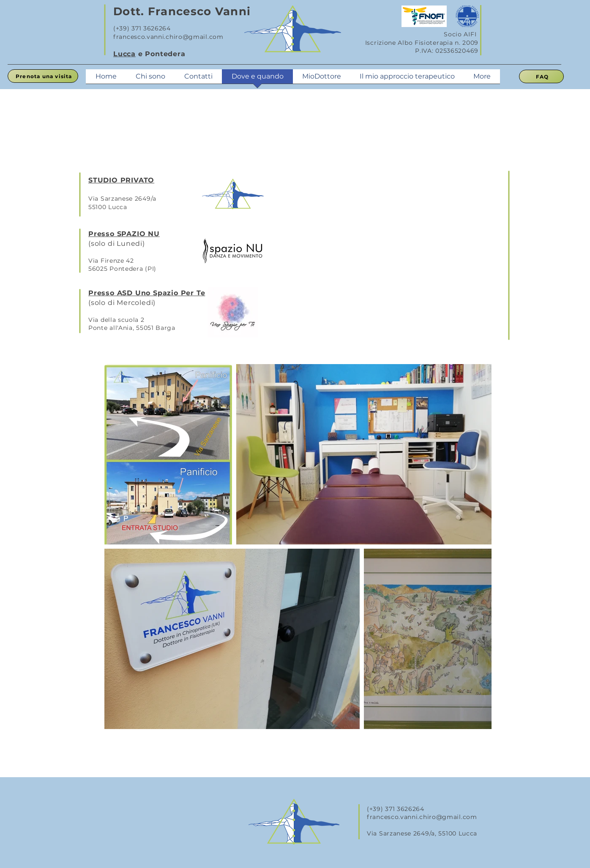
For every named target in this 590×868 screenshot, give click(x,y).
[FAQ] (541, 76)
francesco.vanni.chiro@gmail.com (168, 37)
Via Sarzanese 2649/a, (403, 833)
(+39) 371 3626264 (142, 28)
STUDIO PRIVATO (121, 180)
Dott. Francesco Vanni (182, 11)
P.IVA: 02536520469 (447, 51)
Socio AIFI (461, 34)
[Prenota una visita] (43, 76)
